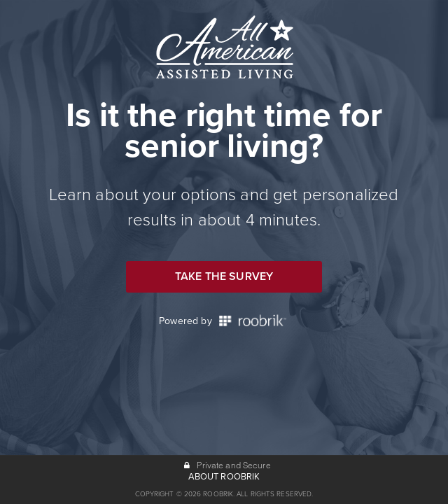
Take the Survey (224, 276)
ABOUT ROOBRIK (224, 477)
